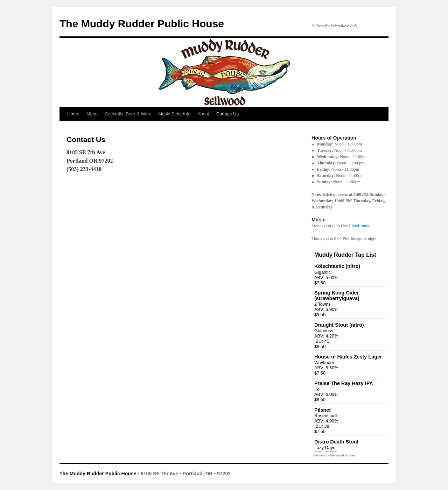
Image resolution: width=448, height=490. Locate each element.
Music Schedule (174, 114)
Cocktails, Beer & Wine (128, 114)
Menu (92, 114)
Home (73, 114)
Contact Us (227, 114)
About (203, 114)
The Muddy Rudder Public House (142, 24)
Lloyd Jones (359, 226)
